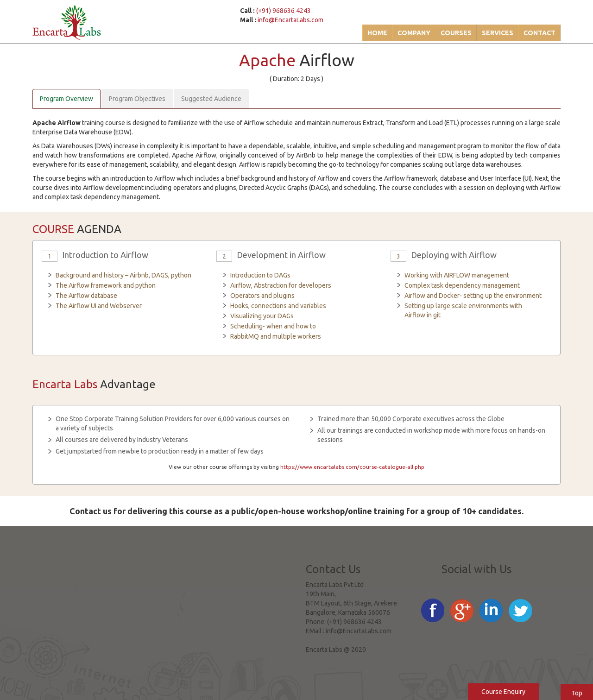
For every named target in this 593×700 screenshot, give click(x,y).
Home (377, 33)
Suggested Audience (211, 99)
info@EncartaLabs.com (290, 20)
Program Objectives (137, 99)
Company (414, 33)
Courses (456, 33)
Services (498, 33)
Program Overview (66, 99)
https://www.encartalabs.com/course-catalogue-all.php (352, 467)
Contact (539, 33)
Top (577, 693)
